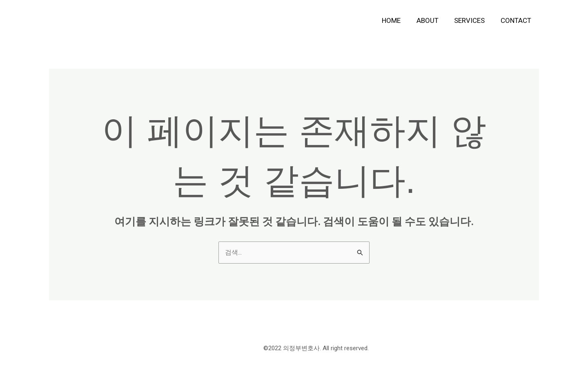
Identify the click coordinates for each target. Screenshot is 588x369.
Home (398, 20)
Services (472, 20)
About (432, 20)
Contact (517, 20)
